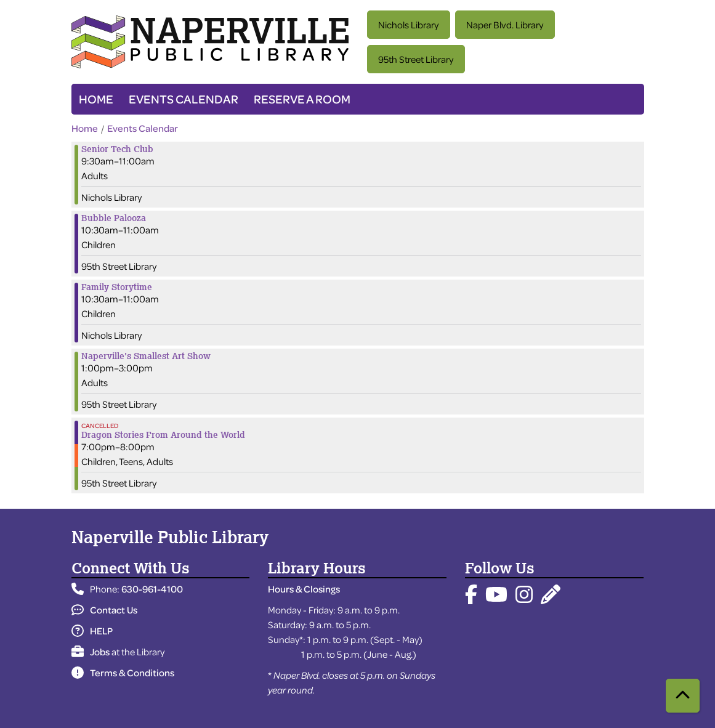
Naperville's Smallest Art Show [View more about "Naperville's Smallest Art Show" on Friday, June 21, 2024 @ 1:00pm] (146, 356)
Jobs (91, 652)
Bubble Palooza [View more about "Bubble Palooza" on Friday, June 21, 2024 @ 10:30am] (114, 218)
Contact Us (104, 610)
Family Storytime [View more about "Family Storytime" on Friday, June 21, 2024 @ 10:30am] (117, 287)
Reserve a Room (302, 99)
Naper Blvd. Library (505, 25)
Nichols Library (408, 25)
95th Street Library (416, 59)
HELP (92, 631)
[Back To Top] (683, 696)
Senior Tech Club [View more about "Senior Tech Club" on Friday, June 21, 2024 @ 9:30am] (117, 149)
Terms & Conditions (123, 673)
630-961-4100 (152, 589)
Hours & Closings (304, 589)
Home (96, 99)
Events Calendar (184, 99)
